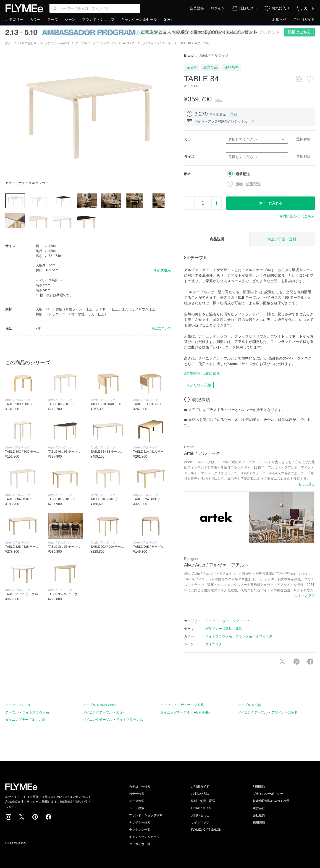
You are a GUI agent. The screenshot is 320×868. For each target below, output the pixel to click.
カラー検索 (137, 794)
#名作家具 (192, 373)
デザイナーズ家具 (219, 629)
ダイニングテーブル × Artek (103, 712)
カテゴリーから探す (57, 43)
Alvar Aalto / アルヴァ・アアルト (216, 565)
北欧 (239, 629)
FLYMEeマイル (201, 808)
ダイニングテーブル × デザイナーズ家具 (268, 712)
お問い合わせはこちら (297, 216)
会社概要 (259, 815)
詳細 (234, 114)
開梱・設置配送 (248, 184)
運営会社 (259, 808)
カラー (35, 19)
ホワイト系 (264, 636)
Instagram (9, 817)
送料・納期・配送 (203, 801)
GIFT (168, 19)
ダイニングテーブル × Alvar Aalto (185, 712)
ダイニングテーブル (105, 43)
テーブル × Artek (18, 705)
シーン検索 (137, 808)
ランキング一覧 (140, 830)
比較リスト (248, 8)
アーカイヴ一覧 (140, 844)
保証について (161, 328)
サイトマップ (200, 822)
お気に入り (281, 8)
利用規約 (259, 786)
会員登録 (197, 8)
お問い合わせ (200, 815)
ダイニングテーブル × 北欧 (25, 720)
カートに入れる (271, 203)
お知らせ (279, 19)
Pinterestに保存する (297, 662)
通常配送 (243, 174)
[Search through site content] (95, 8)
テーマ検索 (137, 801)
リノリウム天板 (199, 385)
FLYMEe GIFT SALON (206, 830)
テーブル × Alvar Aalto (99, 705)
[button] (10, 115)
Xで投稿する (282, 662)
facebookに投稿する (310, 662)
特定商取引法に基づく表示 (271, 801)
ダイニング (214, 644)
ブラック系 (244, 636)
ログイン (218, 8)
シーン (70, 19)
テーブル (81, 43)
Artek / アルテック (214, 55)
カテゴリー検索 (140, 786)
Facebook (48, 817)
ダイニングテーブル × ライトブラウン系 (113, 720)
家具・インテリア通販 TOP (22, 43)
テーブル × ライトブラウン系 (27, 712)
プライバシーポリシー (268, 794)
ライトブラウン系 (219, 636)
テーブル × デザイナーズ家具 (182, 705)
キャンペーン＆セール (139, 19)
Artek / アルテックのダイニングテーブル (148, 43)
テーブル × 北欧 (250, 705)
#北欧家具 (212, 373)
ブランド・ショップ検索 (146, 815)
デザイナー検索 (140, 822)
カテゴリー (14, 19)
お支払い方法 (200, 794)
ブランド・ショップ (98, 19)
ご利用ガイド (304, 19)
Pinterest (35, 817)
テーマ (53, 19)
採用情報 (259, 822)
